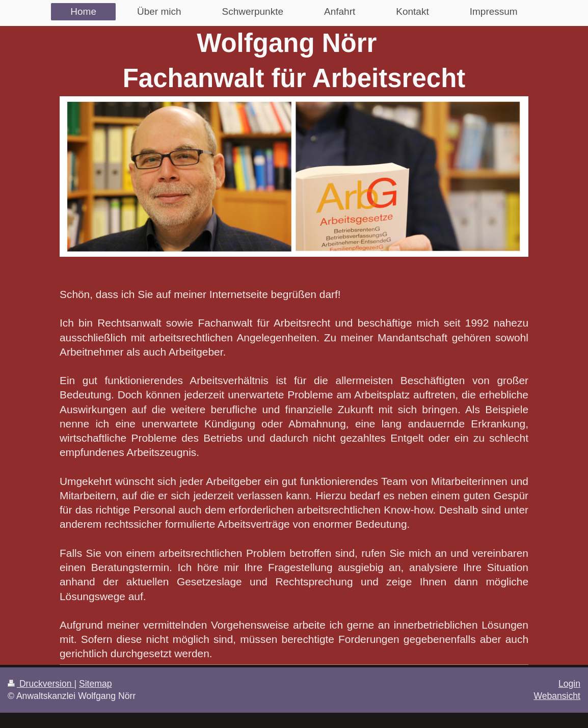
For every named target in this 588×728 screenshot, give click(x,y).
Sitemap (96, 684)
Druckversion (41, 684)
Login (569, 684)
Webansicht (557, 696)
